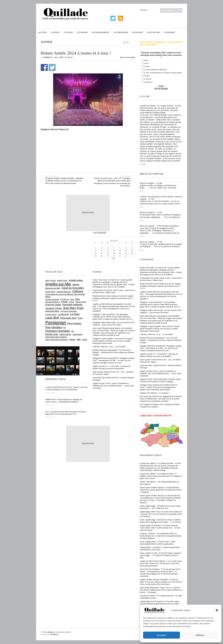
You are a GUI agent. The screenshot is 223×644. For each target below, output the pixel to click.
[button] (217, 610)
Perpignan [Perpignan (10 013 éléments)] (56, 323)
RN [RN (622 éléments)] (73, 331)
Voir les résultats (161, 88)
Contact (144, 10)
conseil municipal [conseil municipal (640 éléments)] (52, 299)
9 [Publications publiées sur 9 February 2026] (96, 251)
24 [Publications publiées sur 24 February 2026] (102, 256)
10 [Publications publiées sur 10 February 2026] (102, 251)
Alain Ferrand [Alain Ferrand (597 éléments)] (51, 280)
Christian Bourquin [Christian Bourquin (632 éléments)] (64, 292)
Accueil (43, 32)
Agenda (55, 32)
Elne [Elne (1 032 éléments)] (78, 299)
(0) (144, 164)
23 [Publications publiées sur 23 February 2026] (96, 256)
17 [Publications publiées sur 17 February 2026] (102, 253)
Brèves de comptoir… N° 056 (151, 242)
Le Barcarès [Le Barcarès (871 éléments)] (63, 314)
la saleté (147, 66)
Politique (138, 32)
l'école (146, 63)
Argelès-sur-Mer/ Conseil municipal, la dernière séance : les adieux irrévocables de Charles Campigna (161, 380)
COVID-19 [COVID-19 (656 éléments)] (64, 299)
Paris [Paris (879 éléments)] (80, 318)
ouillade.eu (51, 632)
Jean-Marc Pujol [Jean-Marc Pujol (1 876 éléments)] (73, 308)
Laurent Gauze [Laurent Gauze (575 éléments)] (51, 314)
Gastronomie (121, 32)
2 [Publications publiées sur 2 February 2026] (96, 248)
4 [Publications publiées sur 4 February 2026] (108, 248)
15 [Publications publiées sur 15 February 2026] (132, 251)
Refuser (200, 635)
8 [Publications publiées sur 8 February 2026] (132, 248)
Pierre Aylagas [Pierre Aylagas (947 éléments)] (74, 323)
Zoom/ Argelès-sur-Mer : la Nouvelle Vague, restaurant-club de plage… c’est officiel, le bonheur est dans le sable (161, 555)
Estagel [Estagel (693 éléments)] (65, 302)
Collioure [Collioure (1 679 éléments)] (78, 291)
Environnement (101, 32)
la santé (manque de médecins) (155, 70)
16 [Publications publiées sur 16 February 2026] (96, 253)
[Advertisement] (88, 139)
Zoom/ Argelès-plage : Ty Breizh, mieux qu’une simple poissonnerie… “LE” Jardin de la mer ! (160, 507)
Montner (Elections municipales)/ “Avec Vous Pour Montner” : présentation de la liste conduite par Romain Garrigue (161, 340)
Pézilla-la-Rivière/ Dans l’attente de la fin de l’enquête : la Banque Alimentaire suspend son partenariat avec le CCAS (161, 286)
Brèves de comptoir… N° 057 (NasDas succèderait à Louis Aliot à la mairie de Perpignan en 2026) (159, 227)
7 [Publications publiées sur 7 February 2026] (126, 248)
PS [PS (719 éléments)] (64, 328)
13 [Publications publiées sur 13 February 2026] (120, 251)
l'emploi (147, 76)
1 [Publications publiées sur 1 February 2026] (132, 245)
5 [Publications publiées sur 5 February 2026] (114, 248)
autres (146, 60)
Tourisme (170, 32)
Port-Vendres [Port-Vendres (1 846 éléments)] (54, 327)
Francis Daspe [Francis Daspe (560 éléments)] (81, 302)
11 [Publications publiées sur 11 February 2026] (108, 251)
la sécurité (148, 79)
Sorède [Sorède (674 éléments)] (72, 340)
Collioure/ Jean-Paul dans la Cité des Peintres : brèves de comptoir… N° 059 (161, 198)
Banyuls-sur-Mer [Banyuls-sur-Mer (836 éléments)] (53, 288)
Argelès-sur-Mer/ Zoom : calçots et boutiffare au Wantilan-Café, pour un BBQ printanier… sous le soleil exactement (161, 373)
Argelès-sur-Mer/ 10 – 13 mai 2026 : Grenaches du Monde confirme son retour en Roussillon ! (159, 355)
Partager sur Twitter (52, 67)
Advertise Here (88, 212)
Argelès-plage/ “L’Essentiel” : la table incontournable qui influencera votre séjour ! (160, 548)
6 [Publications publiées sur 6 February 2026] (120, 248)
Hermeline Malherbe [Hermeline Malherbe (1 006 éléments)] (72, 305)
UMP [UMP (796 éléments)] (79, 339)
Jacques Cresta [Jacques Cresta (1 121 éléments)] (54, 308)
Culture (68, 32)
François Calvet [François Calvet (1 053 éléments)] (53, 305)
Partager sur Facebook (44, 67)
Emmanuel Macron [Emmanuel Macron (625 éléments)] (53, 302)
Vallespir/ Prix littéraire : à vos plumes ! (155, 393)
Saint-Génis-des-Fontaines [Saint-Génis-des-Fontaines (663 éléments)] (56, 337)
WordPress (55, 634)
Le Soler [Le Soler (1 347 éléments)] (75, 314)
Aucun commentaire (128, 57)
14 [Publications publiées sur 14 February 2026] (126, 251)
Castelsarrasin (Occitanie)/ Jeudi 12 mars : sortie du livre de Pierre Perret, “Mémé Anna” (161, 279)
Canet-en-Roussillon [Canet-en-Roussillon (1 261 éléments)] (73, 288)
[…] (141, 164)
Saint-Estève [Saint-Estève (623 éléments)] (78, 334)
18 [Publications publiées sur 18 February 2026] (108, 253)
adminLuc (48, 57)
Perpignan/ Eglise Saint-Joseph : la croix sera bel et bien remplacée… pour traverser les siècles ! (161, 311)
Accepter (161, 635)
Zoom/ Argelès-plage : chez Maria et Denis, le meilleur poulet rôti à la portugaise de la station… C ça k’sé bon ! (161, 521)
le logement (148, 82)
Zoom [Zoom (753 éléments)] (85, 340)
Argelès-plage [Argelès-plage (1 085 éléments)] (76, 280)
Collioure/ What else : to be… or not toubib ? (157, 334)
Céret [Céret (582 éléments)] (72, 299)
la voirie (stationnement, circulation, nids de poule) (163, 73)
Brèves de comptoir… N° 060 (151, 183)
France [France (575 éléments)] (72, 302)
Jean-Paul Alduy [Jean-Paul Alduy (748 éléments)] (52, 311)
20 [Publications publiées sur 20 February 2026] (120, 253)
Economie (82, 32)
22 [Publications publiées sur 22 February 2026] (132, 253)
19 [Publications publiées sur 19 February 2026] (114, 253)
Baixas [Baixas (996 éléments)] (76, 285)
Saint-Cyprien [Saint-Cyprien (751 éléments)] (65, 334)
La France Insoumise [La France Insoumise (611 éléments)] (69, 311)
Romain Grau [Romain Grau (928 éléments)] (52, 334)
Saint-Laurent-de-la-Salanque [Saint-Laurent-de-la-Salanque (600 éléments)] (57, 340)
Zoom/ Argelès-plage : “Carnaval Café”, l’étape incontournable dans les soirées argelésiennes (158, 543)
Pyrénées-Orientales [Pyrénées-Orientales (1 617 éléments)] (58, 331)
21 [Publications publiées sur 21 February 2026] (126, 253)
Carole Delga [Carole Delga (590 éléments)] (50, 292)
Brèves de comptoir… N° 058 (151, 212)
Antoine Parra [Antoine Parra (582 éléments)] (62, 280)
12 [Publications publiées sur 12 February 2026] (114, 251)
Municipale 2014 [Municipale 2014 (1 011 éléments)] (68, 318)
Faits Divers (154, 32)
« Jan (113, 258)
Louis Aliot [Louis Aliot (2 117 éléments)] (52, 318)
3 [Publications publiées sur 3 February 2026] (102, 248)
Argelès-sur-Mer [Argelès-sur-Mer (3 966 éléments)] (58, 284)
